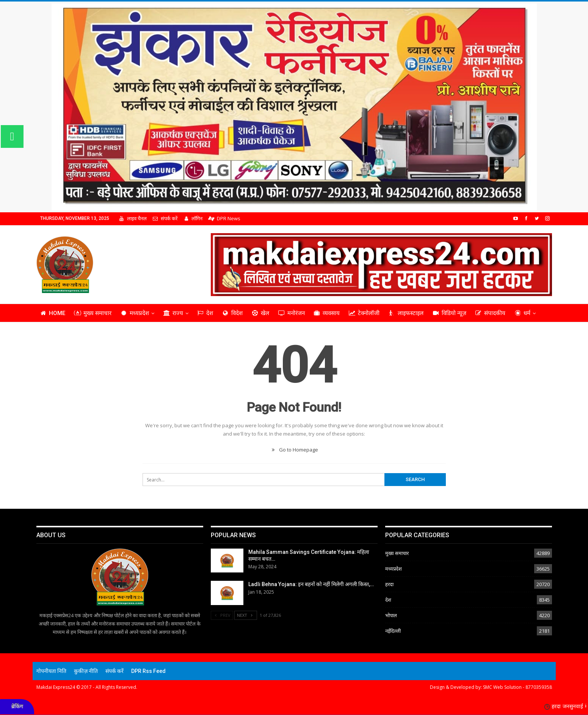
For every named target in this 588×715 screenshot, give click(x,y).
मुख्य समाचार (93, 313)
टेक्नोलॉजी (364, 313)
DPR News (224, 218)
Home (53, 313)
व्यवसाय (327, 313)
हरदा (389, 584)
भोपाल (391, 615)
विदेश (232, 313)
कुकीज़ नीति (86, 671)
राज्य (173, 313)
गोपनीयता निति (51, 671)
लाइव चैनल (133, 218)
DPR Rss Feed (148, 671)
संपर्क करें (165, 218)
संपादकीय (490, 313)
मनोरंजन (291, 313)
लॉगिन (193, 218)
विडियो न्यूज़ (449, 313)
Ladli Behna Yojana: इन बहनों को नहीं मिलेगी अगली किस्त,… (311, 584)
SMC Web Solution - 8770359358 (517, 687)
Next (246, 615)
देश (205, 313)
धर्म (522, 313)
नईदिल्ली (393, 631)
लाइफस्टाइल (406, 313)
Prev (222, 615)
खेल (260, 313)
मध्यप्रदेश (135, 313)
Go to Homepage (294, 450)
